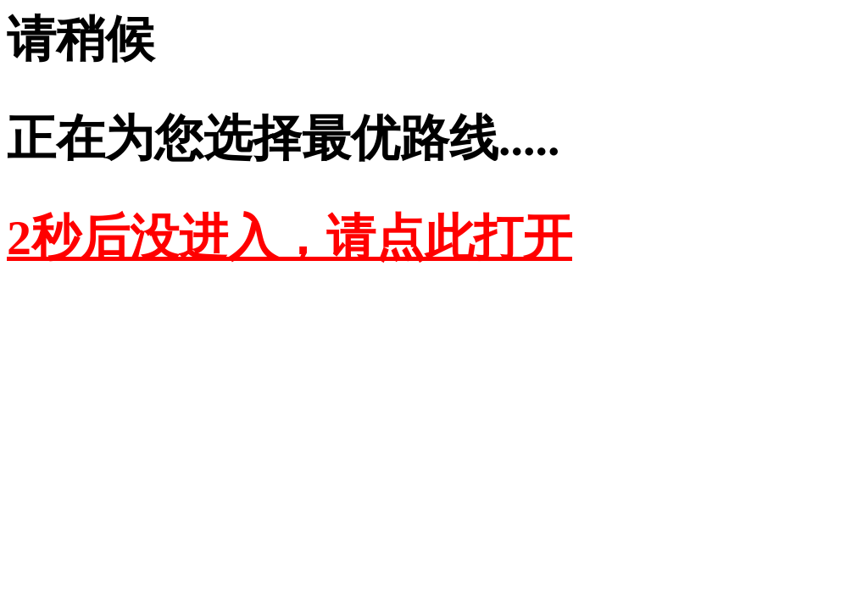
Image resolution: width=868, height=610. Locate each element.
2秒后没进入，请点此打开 (289, 238)
